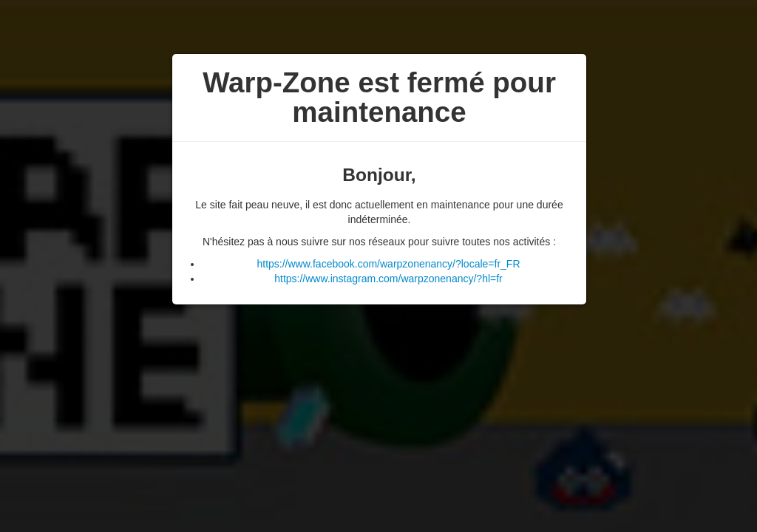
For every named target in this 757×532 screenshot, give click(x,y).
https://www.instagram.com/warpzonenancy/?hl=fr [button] (388, 279)
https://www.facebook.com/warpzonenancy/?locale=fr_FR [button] (388, 264)
